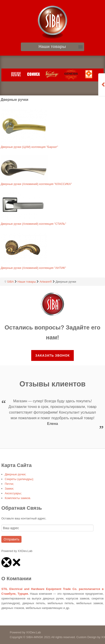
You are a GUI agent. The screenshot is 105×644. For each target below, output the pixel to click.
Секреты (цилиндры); (19, 479)
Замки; (9, 489)
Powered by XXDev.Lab (20, 632)
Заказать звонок (52, 355)
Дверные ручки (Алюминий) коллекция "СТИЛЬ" (33, 224)
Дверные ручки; (15, 474)
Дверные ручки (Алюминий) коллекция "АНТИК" (33, 268)
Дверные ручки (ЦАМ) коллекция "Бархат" (29, 147)
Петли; (9, 484)
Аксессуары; (13, 493)
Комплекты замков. (18, 498)
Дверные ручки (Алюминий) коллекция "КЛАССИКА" (36, 184)
